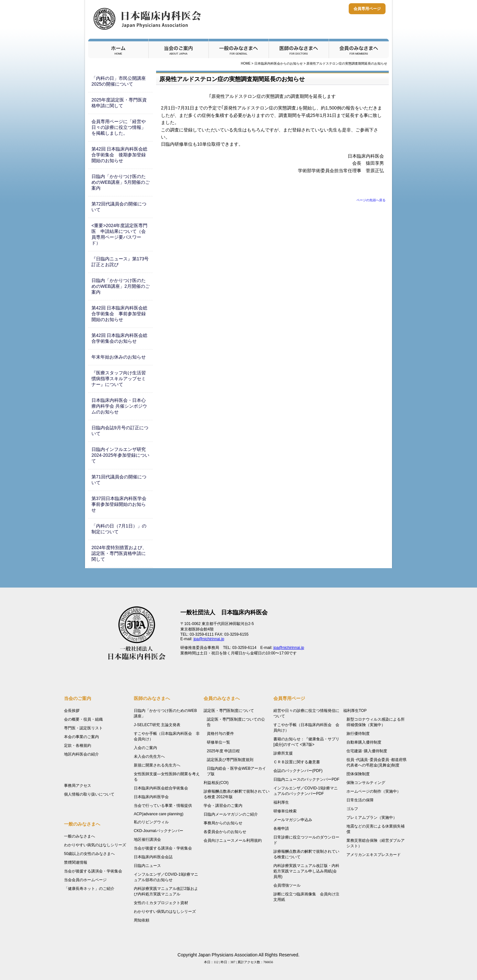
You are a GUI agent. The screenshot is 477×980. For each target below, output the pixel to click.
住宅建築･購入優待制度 (367, 751)
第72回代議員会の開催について (119, 207)
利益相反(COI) (216, 783)
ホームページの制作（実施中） (374, 791)
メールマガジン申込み (293, 820)
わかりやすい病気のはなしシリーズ (95, 845)
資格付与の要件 (220, 734)
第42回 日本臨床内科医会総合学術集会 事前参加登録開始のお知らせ (119, 314)
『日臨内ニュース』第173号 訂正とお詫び (122, 262)
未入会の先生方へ (149, 756)
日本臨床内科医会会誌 (153, 857)
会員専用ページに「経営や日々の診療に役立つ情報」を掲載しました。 (119, 127)
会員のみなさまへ (359, 48)
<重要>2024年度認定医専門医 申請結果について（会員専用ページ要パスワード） (120, 234)
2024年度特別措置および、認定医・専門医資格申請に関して (119, 553)
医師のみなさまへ (299, 48)
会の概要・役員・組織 (83, 719)
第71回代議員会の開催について (119, 480)
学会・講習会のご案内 (223, 806)
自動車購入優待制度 (364, 742)
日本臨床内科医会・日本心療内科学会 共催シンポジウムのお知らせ (119, 406)
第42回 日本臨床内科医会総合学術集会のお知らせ (119, 338)
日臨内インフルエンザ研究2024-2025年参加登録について (120, 455)
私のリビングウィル (151, 822)
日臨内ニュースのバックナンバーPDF (306, 779)
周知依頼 (142, 920)
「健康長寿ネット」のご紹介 (89, 889)
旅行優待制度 (358, 734)
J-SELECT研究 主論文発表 (157, 725)
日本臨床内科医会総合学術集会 (161, 788)
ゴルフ (352, 809)
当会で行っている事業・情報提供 (163, 806)
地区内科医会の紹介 (81, 754)
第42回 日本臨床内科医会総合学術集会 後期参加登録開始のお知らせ (119, 155)
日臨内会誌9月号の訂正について (120, 431)
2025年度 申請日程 (223, 751)
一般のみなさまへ (238, 48)
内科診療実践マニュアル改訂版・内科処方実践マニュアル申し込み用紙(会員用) (306, 871)
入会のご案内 (145, 748)
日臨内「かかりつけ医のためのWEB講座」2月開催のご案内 (121, 286)
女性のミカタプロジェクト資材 (161, 903)
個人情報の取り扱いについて (89, 794)
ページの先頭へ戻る (371, 200)
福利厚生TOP (355, 711)
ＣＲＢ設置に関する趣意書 (297, 762)
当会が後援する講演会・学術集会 (93, 871)
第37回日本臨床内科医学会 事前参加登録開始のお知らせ (121, 504)
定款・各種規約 (78, 745)
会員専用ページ (367, 9)
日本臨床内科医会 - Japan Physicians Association (148, 19)
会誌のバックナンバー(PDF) (298, 771)
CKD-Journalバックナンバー (159, 831)
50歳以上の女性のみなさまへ (89, 854)
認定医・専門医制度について (229, 711)
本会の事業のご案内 (81, 737)
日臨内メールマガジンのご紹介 (231, 814)
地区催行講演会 (147, 839)
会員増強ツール (287, 885)
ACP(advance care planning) (159, 814)
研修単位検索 (285, 811)
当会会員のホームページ (85, 880)
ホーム (118, 48)
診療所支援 (283, 753)
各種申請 (281, 829)
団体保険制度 (358, 774)
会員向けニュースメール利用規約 (233, 840)
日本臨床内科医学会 (151, 797)
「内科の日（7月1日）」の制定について (119, 529)
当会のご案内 (178, 48)
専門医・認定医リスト (83, 728)
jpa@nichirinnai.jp (209, 639)
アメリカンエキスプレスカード (374, 855)
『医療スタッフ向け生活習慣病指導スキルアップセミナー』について (119, 379)
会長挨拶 (72, 711)
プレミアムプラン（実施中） (372, 818)
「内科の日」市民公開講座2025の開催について (119, 81)
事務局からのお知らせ (223, 823)
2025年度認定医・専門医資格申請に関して (119, 103)
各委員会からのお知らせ (225, 832)
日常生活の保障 (360, 800)
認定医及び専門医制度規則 (230, 760)
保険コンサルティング (366, 783)
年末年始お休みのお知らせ (119, 357)
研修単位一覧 (218, 742)
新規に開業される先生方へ (157, 765)
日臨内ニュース (147, 866)
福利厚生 (281, 802)
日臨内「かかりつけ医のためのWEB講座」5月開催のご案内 (121, 182)
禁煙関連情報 (76, 862)
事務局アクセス (78, 786)
